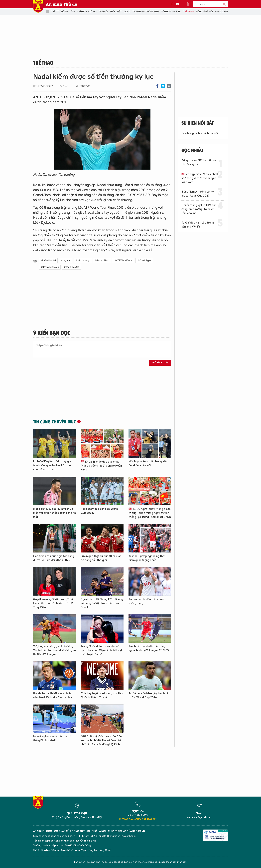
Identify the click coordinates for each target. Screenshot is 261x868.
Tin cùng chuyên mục (55, 422)
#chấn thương (72, 267)
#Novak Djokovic (50, 267)
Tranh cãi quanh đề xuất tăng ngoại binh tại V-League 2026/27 (149, 648)
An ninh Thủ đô (62, 4)
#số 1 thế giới (144, 261)
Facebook (157, 86)
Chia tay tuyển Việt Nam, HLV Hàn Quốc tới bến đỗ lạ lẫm (102, 695)
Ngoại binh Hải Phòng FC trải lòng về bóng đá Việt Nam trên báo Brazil (102, 603)
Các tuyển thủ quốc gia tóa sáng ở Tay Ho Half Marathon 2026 (54, 558)
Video (127, 12)
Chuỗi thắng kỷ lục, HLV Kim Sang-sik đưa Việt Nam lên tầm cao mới (199, 209)
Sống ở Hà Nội (204, 12)
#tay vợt (66, 261)
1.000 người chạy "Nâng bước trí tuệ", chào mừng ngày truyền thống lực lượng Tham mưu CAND (150, 513)
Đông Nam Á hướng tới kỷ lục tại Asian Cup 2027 (198, 194)
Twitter (163, 86)
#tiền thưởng (82, 261)
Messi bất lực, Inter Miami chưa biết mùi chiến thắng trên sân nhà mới (54, 513)
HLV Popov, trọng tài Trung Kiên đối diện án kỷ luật (148, 464)
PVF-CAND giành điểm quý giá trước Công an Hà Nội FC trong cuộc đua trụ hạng (53, 466)
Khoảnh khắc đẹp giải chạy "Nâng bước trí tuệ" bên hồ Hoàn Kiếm (101, 466)
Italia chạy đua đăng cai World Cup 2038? (100, 511)
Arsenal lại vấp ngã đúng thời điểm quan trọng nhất (147, 558)
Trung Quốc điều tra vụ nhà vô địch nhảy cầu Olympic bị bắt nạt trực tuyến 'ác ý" (101, 650)
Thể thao (189, 12)
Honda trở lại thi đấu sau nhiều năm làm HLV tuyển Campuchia (53, 695)
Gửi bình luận (160, 363)
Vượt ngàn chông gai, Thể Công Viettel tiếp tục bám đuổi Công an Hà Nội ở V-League (54, 650)
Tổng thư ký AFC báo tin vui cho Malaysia (199, 163)
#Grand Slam (102, 261)
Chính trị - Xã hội (87, 12)
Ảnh (73, 12)
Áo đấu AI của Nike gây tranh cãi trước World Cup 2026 (149, 695)
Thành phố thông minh (146, 12)
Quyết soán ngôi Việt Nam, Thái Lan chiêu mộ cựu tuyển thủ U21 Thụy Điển (53, 603)
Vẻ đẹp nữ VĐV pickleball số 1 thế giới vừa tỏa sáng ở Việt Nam (200, 178)
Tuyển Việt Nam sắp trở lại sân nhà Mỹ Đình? (198, 225)
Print (169, 86)
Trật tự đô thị (60, 12)
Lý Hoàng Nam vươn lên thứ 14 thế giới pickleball (52, 739)
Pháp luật (116, 12)
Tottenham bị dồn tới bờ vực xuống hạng (146, 601)
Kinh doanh (221, 12)
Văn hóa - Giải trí (171, 12)
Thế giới (103, 12)
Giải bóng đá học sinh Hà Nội (200, 133)
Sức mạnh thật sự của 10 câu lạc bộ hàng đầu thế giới (101, 558)
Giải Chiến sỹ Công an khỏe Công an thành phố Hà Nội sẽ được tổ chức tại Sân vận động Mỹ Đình (102, 741)
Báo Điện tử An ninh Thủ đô (38, 6)
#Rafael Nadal (48, 261)
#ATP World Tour (123, 261)
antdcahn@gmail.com (199, 817)
